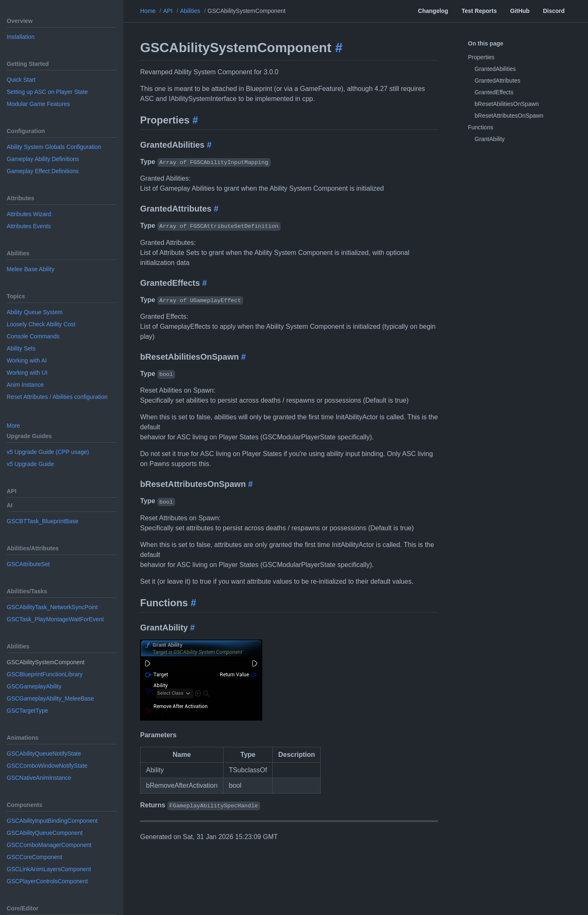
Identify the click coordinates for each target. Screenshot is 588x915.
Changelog (433, 11)
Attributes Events (29, 226)
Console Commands (33, 336)
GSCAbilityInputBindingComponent (52, 821)
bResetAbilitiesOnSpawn (507, 104)
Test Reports (479, 11)
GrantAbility (490, 139)
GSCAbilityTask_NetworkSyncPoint (52, 607)
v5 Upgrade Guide (30, 464)
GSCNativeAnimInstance (39, 778)
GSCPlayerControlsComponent (47, 881)
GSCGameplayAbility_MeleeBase (50, 698)
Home (148, 11)
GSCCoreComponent (34, 857)
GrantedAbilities (495, 69)
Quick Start (21, 80)
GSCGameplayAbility (34, 686)
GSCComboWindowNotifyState (47, 766)
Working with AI (27, 360)
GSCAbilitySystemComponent (247, 11)
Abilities (190, 11)
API (168, 11)
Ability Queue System (35, 312)
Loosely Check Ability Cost (41, 324)
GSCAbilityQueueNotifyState (44, 754)
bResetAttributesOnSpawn (509, 116)
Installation (21, 37)
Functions (481, 127)
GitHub (520, 11)
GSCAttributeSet (28, 564)
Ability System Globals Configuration (54, 147)
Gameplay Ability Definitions (43, 159)
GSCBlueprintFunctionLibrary (45, 674)
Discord (554, 11)
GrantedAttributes (498, 81)
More (13, 426)
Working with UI (27, 373)
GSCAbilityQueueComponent (45, 833)
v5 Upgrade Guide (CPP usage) (48, 452)
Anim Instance (25, 385)
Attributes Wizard (29, 214)
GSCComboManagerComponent (49, 845)
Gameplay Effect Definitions (43, 171)
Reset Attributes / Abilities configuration (57, 397)
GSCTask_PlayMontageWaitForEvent (55, 619)
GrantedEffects (494, 92)
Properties (481, 57)
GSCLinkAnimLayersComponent (49, 869)
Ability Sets (21, 348)
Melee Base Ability (30, 269)
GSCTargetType (28, 711)
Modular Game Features (38, 104)
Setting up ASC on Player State (47, 92)
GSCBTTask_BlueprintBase (43, 521)
